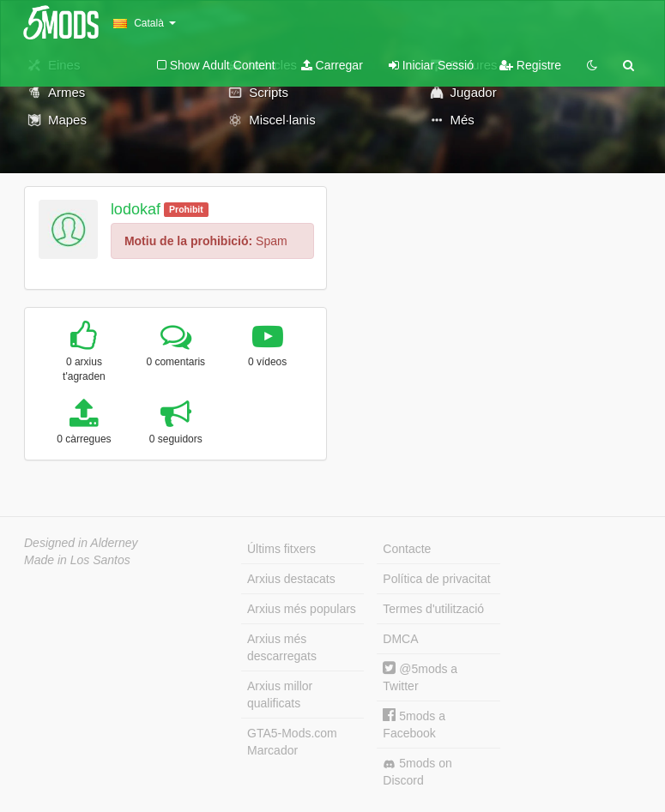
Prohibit (186, 209)
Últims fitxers (281, 549)
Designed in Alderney (81, 543)
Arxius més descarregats (282, 647)
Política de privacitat (436, 579)
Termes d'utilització (433, 609)
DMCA (400, 639)
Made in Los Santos (77, 560)
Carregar (332, 65)
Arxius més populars (302, 609)
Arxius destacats (291, 579)
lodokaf (136, 209)
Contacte (407, 549)
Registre (530, 65)
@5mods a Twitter (420, 677)
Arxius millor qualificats (280, 695)
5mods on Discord (417, 772)
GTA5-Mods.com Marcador (292, 742)
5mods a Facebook (414, 724)
